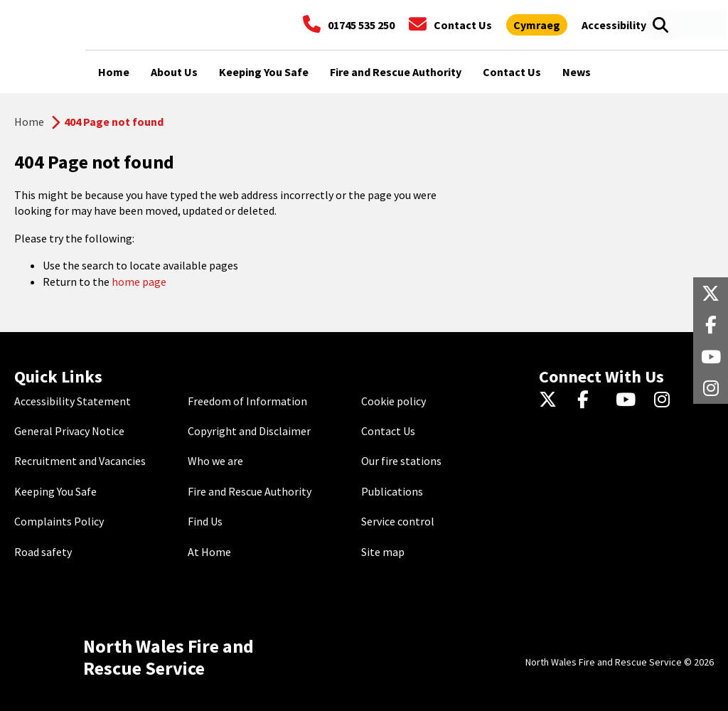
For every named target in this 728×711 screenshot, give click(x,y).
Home (29, 122)
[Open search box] (660, 25)
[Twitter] (551, 401)
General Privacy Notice (69, 431)
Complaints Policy (59, 521)
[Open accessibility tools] (614, 25)
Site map (383, 552)
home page (139, 282)
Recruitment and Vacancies (80, 461)
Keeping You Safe (55, 491)
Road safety (43, 552)
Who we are (215, 461)
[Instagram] (667, 401)
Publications (392, 491)
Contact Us (388, 431)
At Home (209, 552)
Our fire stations (401, 461)
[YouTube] (628, 401)
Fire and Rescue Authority (250, 491)
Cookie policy (394, 401)
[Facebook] (590, 401)
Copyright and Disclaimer (249, 431)
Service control (398, 521)
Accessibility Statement (73, 401)
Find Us (205, 521)
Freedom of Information (247, 401)
